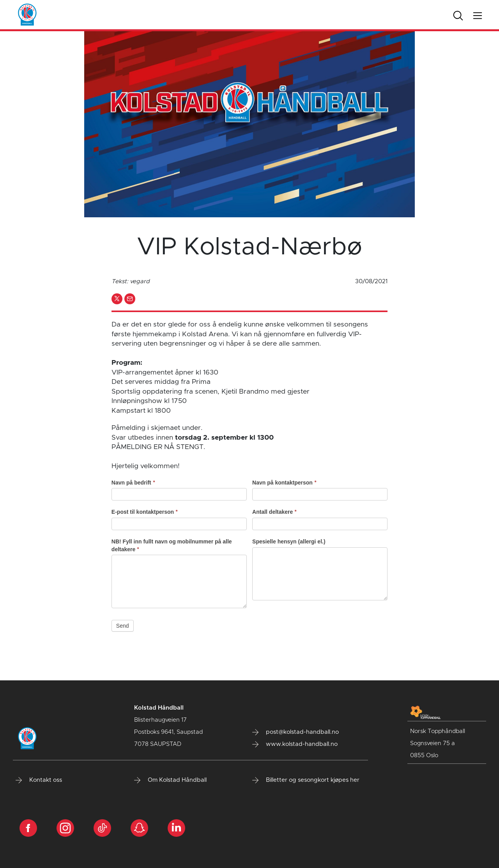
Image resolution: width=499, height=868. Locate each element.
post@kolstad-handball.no (296, 732)
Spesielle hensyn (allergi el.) (289, 541)
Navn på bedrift (133, 483)
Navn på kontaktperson (284, 483)
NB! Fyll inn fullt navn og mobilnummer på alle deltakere (172, 545)
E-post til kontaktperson (145, 512)
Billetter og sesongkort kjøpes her (306, 780)
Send (123, 626)
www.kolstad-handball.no (295, 744)
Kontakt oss (39, 780)
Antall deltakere (274, 512)
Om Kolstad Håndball (170, 780)
